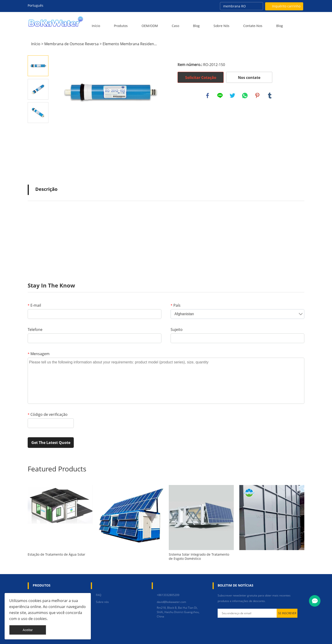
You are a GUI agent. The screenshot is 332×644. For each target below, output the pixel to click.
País (176, 305)
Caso (175, 26)
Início (96, 26)
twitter (232, 96)
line (220, 96)
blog (280, 26)
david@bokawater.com (171, 602)
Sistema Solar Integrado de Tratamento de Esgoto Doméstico (199, 557)
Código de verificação (48, 414)
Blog (196, 26)
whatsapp (245, 96)
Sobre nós (221, 26)
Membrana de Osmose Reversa (71, 44)
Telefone (35, 329)
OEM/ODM (150, 26)
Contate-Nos (253, 26)
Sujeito (177, 329)
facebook (207, 96)
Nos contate (249, 78)
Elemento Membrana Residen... (130, 44)
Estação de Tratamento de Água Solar (56, 554)
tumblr (270, 96)
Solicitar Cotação (201, 78)
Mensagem (39, 354)
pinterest (257, 96)
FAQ (99, 595)
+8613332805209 (168, 595)
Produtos (121, 26)
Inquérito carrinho (286, 6)
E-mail (34, 305)
